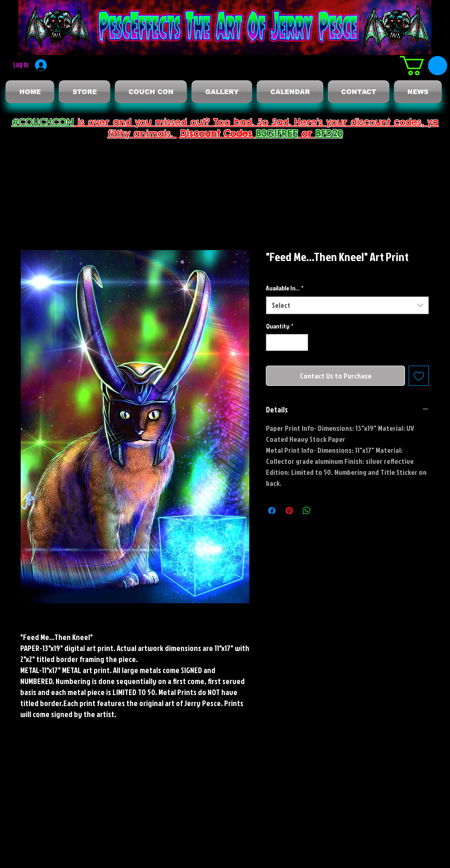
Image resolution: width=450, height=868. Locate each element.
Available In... (285, 288)
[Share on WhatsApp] (307, 511)
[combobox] (347, 305)
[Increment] (301, 342)
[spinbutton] (287, 342)
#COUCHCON (43, 122)
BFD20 (329, 133)
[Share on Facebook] (272, 511)
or (307, 133)
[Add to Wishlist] (419, 376)
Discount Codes (218, 133)
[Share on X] (324, 511)
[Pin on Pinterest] (289, 511)
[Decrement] (273, 342)
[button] (424, 66)
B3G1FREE (277, 133)
